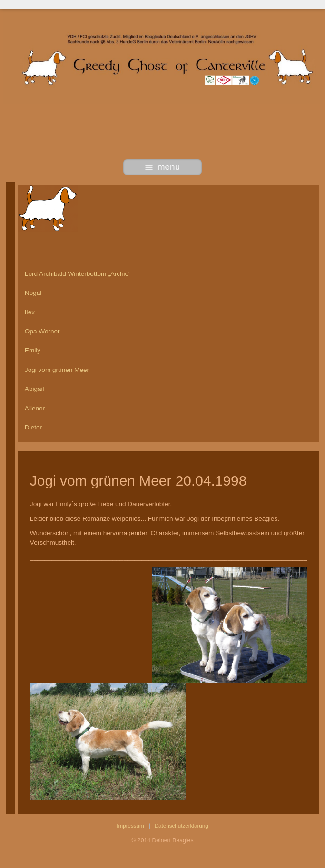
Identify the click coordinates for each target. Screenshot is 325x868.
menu (163, 167)
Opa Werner (42, 331)
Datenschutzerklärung (182, 825)
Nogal (33, 293)
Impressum (130, 825)
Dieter (33, 427)
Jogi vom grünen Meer (57, 370)
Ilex (30, 312)
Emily (33, 350)
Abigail (34, 389)
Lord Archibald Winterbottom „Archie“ (78, 274)
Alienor (35, 408)
